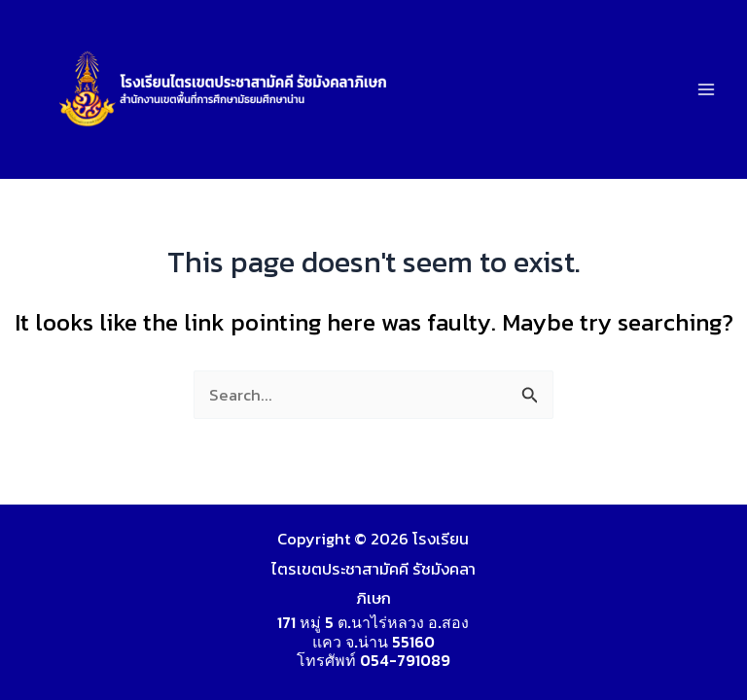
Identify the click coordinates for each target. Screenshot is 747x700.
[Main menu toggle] (706, 90)
